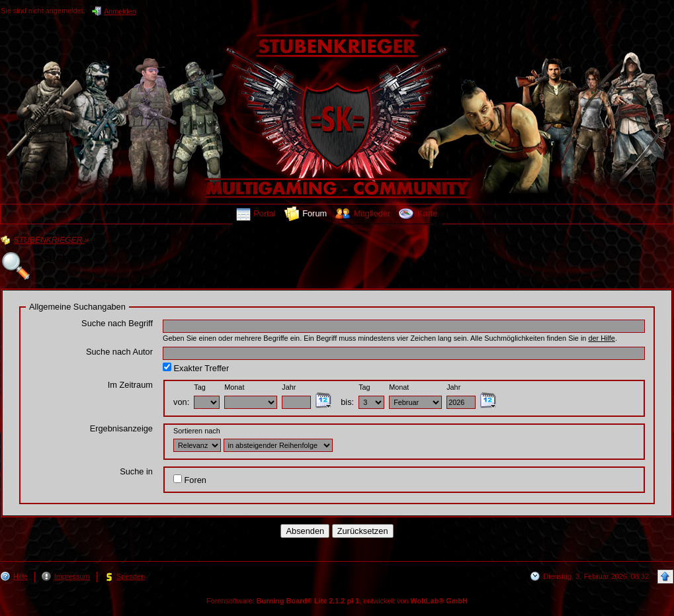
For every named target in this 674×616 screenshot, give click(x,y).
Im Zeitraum (130, 385)
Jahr (289, 387)
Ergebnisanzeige (121, 428)
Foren (190, 480)
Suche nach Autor (119, 352)
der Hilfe (602, 338)
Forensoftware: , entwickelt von (337, 601)
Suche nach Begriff (117, 323)
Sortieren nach (197, 431)
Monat (234, 387)
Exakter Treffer (196, 368)
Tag (200, 387)
